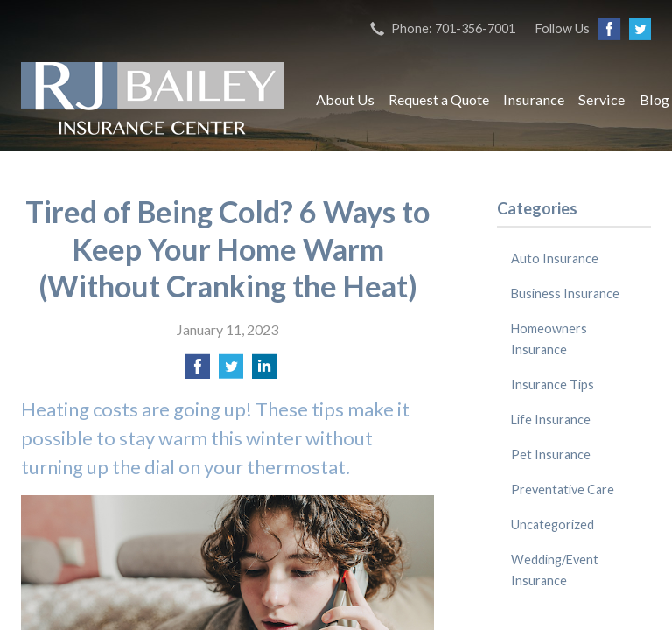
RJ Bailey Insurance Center (152, 100)
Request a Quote (439, 99)
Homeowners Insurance (549, 339)
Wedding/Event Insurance (555, 570)
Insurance (534, 99)
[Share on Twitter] (231, 371)
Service (602, 99)
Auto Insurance (555, 259)
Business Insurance (565, 294)
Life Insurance (551, 420)
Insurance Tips (553, 385)
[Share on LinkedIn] (264, 371)
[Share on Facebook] (198, 371)
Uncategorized (553, 525)
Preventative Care (563, 490)
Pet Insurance (551, 455)
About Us (345, 99)
